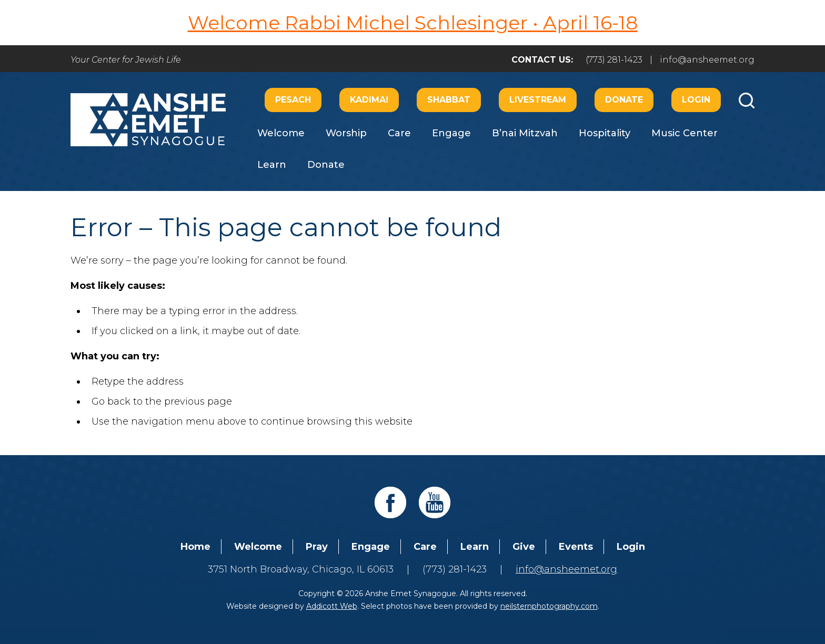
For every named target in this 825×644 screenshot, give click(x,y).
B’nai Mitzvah (525, 133)
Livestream (538, 100)
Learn (272, 165)
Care (399, 133)
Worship (346, 133)
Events (576, 547)
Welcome (281, 133)
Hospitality (605, 133)
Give (524, 547)
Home (195, 547)
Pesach (293, 100)
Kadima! (369, 100)
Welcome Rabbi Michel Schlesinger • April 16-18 (413, 23)
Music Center (685, 133)
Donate (624, 100)
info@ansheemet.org (707, 60)
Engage (451, 133)
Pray (317, 547)
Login (696, 100)
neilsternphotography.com (549, 606)
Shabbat (449, 100)
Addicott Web (332, 606)
